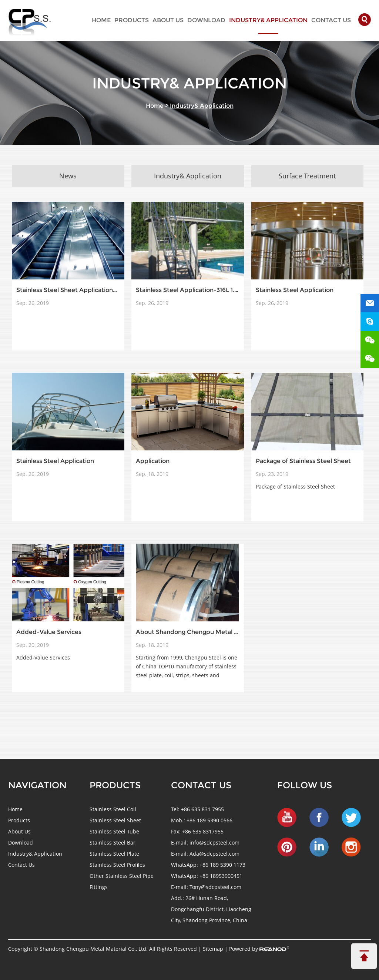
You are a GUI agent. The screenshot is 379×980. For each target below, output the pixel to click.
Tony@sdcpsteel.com (215, 887)
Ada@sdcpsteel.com (214, 854)
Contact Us (331, 20)
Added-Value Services (49, 632)
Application (153, 461)
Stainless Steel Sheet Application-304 (68, 290)
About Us (168, 20)
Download (206, 20)
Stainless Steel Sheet (115, 820)
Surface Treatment (307, 176)
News (68, 176)
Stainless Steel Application (295, 290)
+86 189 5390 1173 (222, 865)
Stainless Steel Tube (114, 831)
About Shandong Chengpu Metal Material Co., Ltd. (187, 632)
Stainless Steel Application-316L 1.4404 (187, 290)
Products (132, 20)
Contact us (201, 785)
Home (101, 20)
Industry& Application (268, 20)
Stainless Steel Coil (113, 809)
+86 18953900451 (221, 876)
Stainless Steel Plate (114, 854)
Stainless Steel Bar (113, 843)
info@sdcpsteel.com (214, 843)
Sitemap (214, 949)
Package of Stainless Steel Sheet (303, 461)
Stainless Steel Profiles (117, 865)
